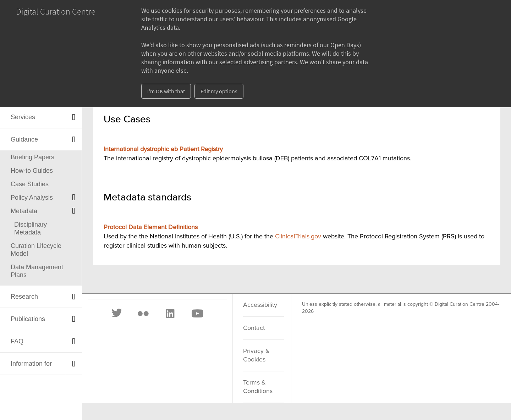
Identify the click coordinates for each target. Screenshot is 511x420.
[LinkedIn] (170, 314)
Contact (254, 328)
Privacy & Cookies (256, 355)
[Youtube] (197, 314)
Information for (31, 364)
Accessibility (260, 305)
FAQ (17, 341)
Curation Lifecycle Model (36, 250)
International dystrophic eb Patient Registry (163, 149)
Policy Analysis (32, 198)
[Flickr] (143, 314)
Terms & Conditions (258, 387)
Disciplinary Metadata (31, 228)
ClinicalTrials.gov (298, 237)
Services (23, 117)
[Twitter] (117, 314)
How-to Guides (32, 171)
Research (24, 297)
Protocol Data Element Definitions (151, 227)
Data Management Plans (37, 271)
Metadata (24, 211)
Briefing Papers (32, 157)
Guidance (24, 139)
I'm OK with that (166, 91)
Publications (28, 319)
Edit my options (219, 91)
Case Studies (30, 184)
